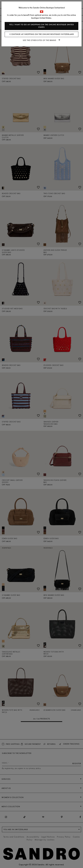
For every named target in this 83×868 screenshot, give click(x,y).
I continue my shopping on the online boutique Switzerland (42, 34)
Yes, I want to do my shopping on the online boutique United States (41, 26)
